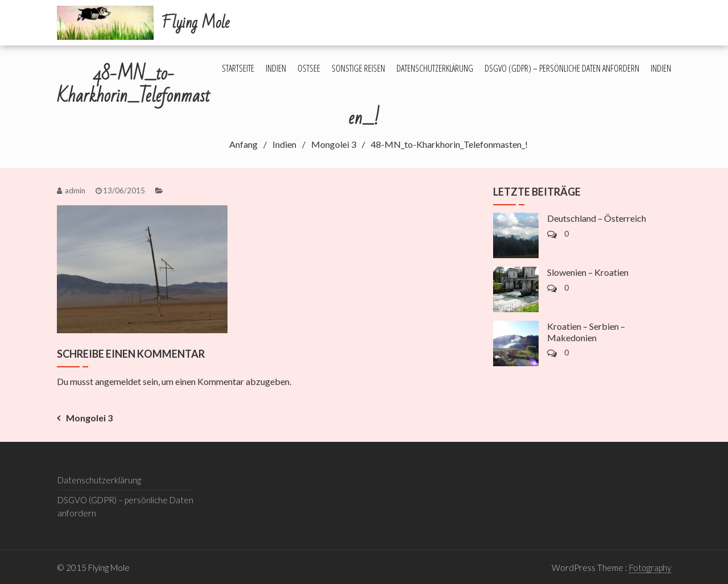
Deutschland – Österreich (597, 218)
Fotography (650, 568)
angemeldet (118, 381)
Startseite (238, 68)
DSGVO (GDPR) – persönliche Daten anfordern (562, 68)
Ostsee (309, 68)
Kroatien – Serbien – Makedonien (586, 332)
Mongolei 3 (89, 418)
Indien (276, 68)
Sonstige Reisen (358, 68)
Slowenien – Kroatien (588, 272)
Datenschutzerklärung (435, 68)
